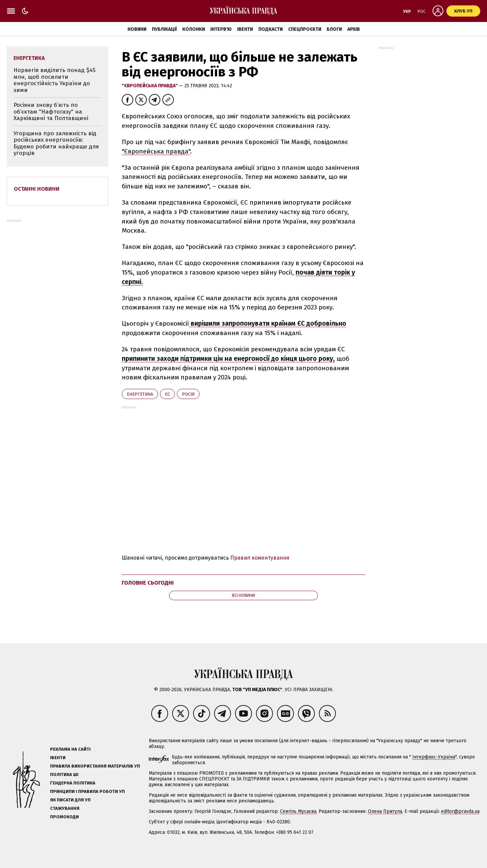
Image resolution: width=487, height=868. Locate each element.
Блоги (334, 29)
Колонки (194, 29)
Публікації (164, 29)
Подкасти (271, 29)
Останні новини (37, 189)
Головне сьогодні (148, 583)
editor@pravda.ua (460, 811)
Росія (188, 394)
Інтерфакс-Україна (434, 757)
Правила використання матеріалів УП (95, 766)
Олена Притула (385, 811)
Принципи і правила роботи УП (87, 791)
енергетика (140, 394)
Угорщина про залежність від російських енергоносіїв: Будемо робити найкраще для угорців (56, 143)
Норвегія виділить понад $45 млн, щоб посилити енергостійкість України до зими (54, 80)
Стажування (65, 808)
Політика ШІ (64, 775)
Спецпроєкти (305, 29)
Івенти (245, 29)
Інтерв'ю (221, 29)
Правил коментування (260, 558)
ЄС (167, 394)
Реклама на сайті (70, 749)
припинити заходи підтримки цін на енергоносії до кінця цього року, (228, 359)
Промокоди (64, 817)
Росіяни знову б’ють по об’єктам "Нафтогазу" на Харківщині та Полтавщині (51, 112)
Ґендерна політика (73, 783)
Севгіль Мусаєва (298, 811)
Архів (354, 29)
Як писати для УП (70, 800)
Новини (137, 29)
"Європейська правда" (150, 86)
